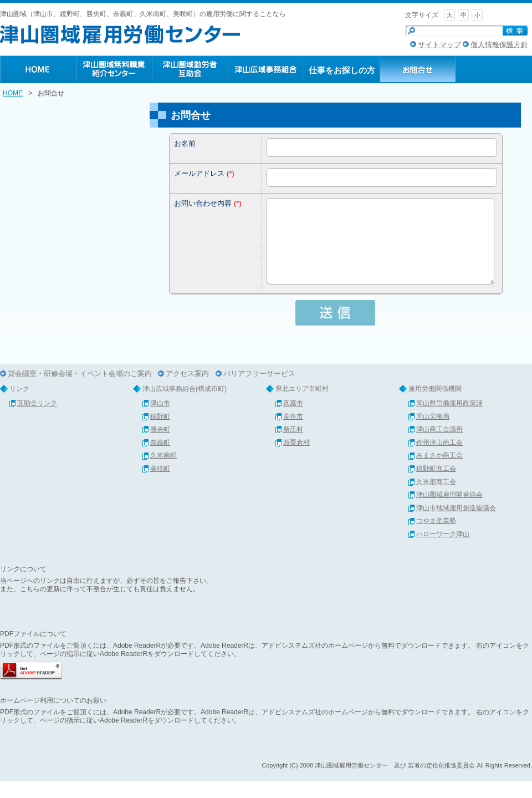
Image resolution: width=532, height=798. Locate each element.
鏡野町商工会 (436, 485)
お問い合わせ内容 (203, 203)
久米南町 (163, 472)
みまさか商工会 (439, 472)
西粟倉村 (296, 459)
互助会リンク (37, 420)
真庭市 (293, 420)
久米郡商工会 (436, 499)
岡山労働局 (433, 433)
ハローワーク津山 (443, 551)
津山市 (160, 420)
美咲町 (160, 485)
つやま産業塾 (436, 537)
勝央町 (160, 446)
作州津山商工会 (439, 459)
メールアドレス (199, 173)
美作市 (293, 433)
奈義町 (160, 459)
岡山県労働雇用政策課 (449, 420)
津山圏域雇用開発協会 (449, 511)
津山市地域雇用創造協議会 (456, 525)
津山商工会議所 (439, 446)
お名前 (185, 143)
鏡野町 (160, 433)
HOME (13, 93)
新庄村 (293, 446)
